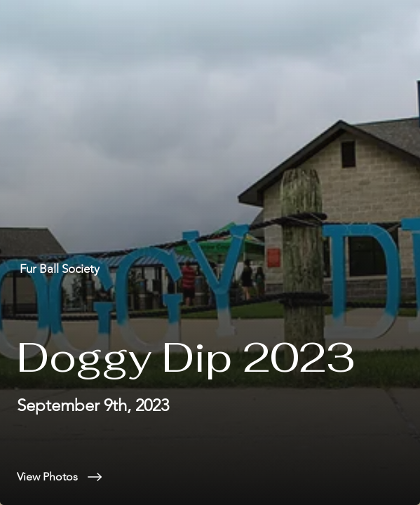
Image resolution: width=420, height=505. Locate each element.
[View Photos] (210, 477)
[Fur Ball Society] (210, 269)
